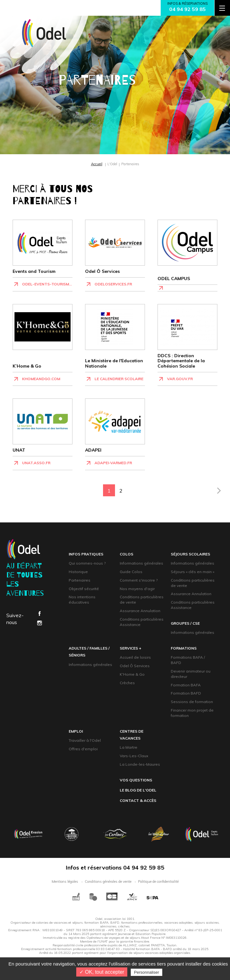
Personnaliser (147, 972)
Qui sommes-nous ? (87, 563)
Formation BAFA (186, 685)
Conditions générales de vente (108, 881)
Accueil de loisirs (135, 657)
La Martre (129, 747)
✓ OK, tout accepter (102, 972)
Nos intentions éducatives (82, 600)
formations (184, 648)
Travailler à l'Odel (85, 740)
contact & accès (138, 800)
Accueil (97, 164)
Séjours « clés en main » (193, 572)
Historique (78, 572)
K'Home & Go (132, 674)
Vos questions (136, 780)
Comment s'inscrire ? (139, 580)
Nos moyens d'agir (137, 589)
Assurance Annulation (140, 611)
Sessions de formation (192, 702)
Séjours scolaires (190, 554)
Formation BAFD (186, 693)
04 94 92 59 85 (187, 9)
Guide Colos (131, 572)
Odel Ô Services (135, 666)
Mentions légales (65, 881)
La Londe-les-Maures (140, 764)
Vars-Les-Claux (134, 756)
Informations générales (141, 563)
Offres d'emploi (83, 749)
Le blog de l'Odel (138, 790)
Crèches (127, 683)
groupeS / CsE (185, 623)
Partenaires (80, 580)
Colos (126, 554)
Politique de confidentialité (158, 881)
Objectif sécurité (84, 589)
